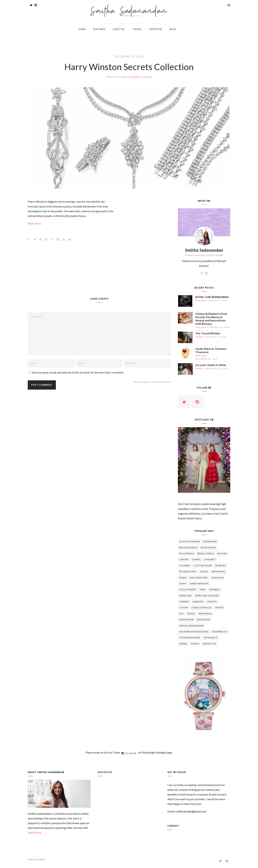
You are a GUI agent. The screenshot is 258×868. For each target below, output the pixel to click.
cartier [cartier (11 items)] (184, 559)
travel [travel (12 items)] (183, 644)
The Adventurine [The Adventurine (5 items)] (190, 638)
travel (200, 337)
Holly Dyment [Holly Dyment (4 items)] (188, 589)
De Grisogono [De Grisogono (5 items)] (188, 571)
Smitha (123, 77)
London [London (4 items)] (212, 602)
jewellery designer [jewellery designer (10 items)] (207, 596)
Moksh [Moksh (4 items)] (219, 607)
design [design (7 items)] (204, 571)
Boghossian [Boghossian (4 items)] (208, 548)
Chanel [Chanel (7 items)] (196, 559)
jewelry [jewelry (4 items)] (184, 602)
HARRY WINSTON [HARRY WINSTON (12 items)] (199, 584)
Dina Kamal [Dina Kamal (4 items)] (218, 571)
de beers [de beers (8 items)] (220, 566)
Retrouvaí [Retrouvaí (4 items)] (203, 620)
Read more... (35, 223)
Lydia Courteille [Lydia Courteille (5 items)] (202, 607)
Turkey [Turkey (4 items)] (195, 644)
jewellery (136, 77)
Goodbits (41, 860)
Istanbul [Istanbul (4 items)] (215, 589)
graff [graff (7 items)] (183, 584)
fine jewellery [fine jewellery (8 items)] (199, 578)
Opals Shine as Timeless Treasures (211, 350)
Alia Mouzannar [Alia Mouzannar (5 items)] (189, 541)
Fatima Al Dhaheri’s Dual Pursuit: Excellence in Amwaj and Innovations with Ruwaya (211, 319)
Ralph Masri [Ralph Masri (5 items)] (187, 620)
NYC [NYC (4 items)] (182, 614)
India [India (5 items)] (203, 589)
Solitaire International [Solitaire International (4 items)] (194, 632)
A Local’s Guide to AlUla (211, 365)
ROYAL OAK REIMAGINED (212, 297)
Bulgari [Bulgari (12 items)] (222, 553)
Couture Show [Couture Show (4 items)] (203, 566)
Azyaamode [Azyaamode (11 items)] (210, 541)
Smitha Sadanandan (129, 11)
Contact (173, 826)
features (201, 301)
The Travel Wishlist (208, 333)
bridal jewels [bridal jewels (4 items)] (206, 553)
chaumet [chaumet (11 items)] (210, 559)
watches (147, 77)
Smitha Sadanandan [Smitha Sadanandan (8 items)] (192, 626)
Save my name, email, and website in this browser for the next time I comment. (78, 372)
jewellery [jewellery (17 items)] (186, 596)
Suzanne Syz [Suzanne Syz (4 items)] (220, 632)
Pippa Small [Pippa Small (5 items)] (206, 614)
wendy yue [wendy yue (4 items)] (209, 644)
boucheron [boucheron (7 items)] (187, 553)
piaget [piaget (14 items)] (191, 614)
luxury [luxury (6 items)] (184, 607)
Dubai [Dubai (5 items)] (183, 578)
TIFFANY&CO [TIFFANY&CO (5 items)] (211, 638)
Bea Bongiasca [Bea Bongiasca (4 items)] (188, 548)
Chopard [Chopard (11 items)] (185, 566)
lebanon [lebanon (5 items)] (198, 602)
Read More (34, 832)
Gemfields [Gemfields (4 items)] (217, 578)
